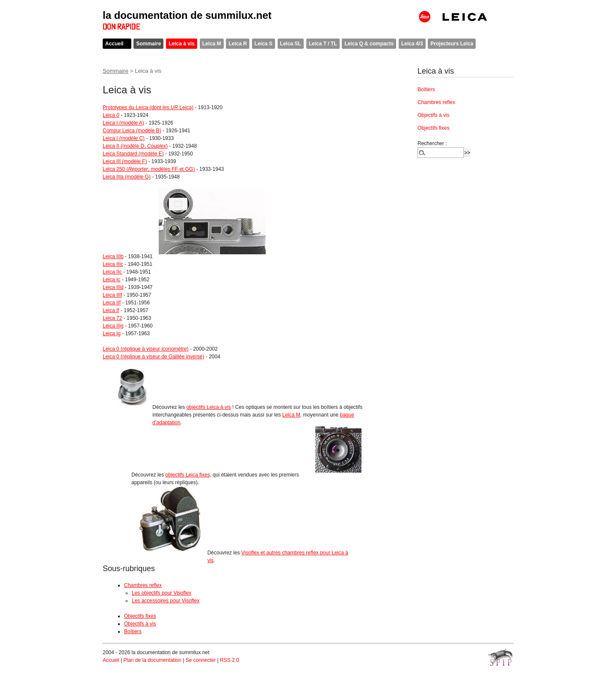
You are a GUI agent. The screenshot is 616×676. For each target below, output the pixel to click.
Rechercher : (432, 143)
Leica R (238, 44)
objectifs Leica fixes (188, 475)
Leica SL (291, 44)
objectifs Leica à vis (209, 407)
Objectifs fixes (140, 616)
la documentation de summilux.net (187, 15)
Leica (111, 115)
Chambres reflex (143, 585)
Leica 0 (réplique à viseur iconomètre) (146, 349)
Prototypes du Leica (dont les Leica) (148, 107)
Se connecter (201, 660)
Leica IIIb (113, 256)
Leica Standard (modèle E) (133, 154)
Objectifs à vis (140, 624)
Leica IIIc (113, 264)
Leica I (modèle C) (124, 138)
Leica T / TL (323, 44)
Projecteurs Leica (452, 44)
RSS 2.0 (230, 660)
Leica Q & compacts (369, 44)
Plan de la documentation (152, 660)
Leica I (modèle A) (123, 123)
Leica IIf (112, 303)
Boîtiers (133, 631)
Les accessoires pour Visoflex (166, 601)
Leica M (212, 44)
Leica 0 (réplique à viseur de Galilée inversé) (153, 357)
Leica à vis (182, 44)
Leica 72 (112, 318)
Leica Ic (111, 280)
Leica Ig (112, 334)
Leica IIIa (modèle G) (127, 177)
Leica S (264, 44)
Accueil (114, 44)
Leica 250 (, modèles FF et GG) (149, 169)
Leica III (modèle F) (125, 161)
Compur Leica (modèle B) (132, 131)
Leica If (111, 310)
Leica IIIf (112, 295)
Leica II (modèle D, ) (135, 146)
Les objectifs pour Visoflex (161, 593)
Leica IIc (112, 272)
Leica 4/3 (412, 44)
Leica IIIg (113, 326)
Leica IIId (113, 287)
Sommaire (148, 44)
